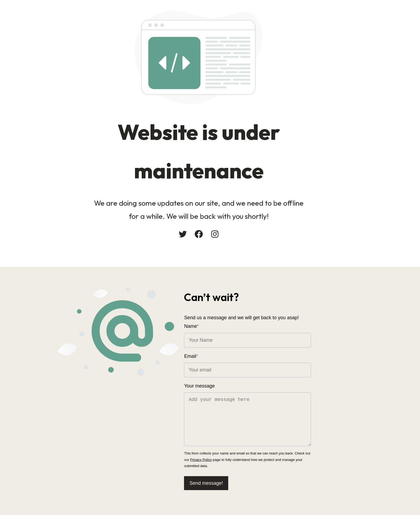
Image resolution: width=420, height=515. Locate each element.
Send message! (232, 478)
